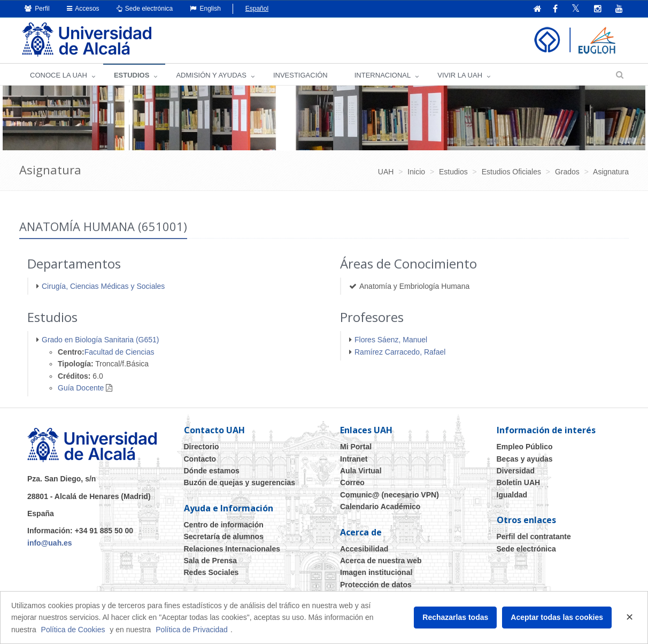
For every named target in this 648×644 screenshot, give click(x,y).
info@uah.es (50, 543)
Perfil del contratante (534, 536)
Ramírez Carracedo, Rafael (400, 352)
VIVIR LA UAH (460, 75)
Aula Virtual (361, 471)
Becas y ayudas (525, 459)
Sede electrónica (145, 9)
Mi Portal (356, 447)
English (205, 9)
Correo (352, 482)
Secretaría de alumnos (224, 536)
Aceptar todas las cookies (557, 617)
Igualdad (512, 495)
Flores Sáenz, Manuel (391, 340)
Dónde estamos (212, 471)
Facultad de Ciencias (119, 352)
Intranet (354, 459)
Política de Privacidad (192, 630)
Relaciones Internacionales (232, 549)
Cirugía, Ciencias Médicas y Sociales (103, 286)
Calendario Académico (380, 507)
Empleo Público (525, 447)
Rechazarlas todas (455, 617)
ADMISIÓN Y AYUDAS (211, 75)
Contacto (200, 459)
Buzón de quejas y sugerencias (240, 482)
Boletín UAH (519, 482)
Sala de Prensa (211, 561)
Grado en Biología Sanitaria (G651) (100, 340)
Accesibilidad (364, 549)
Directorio (202, 447)
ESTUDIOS (132, 75)
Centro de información (224, 525)
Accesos (83, 9)
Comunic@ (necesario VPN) (389, 495)
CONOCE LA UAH (59, 75)
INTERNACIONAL (383, 75)
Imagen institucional (376, 572)
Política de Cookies (73, 630)
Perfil (37, 9)
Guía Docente (81, 388)
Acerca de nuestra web (381, 561)
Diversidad (516, 471)
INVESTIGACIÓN (300, 75)
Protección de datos (376, 585)
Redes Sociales (211, 572)
